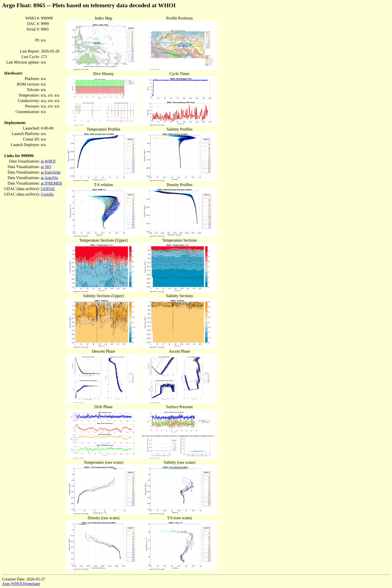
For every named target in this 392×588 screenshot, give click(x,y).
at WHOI (48, 161)
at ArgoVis (49, 178)
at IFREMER (51, 183)
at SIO (46, 167)
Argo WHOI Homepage (21, 584)
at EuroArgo (51, 172)
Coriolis (47, 194)
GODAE (48, 189)
